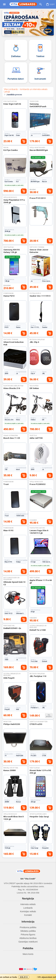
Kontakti (28, 915)
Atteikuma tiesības (28, 938)
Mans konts (28, 954)
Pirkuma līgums (28, 935)
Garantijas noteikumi (28, 942)
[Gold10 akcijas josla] (28, 977)
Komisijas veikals (28, 911)
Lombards (28, 908)
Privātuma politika (28, 927)
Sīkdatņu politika (28, 931)
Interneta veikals (28, 904)
